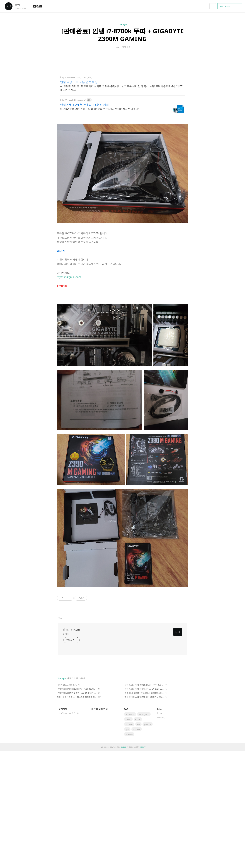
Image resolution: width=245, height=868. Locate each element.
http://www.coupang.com (73, 77)
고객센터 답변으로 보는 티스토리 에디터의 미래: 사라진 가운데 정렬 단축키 (77, 697)
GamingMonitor (145, 714)
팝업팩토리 (130, 714)
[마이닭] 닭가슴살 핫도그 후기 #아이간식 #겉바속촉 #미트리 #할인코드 (144, 697)
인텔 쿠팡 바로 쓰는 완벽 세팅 (79, 82)
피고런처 (129, 724)
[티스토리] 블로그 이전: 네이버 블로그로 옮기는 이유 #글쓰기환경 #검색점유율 (144, 693)
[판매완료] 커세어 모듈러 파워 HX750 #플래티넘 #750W (77, 689)
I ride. (66, 634)
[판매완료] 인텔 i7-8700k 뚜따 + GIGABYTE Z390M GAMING (122, 35)
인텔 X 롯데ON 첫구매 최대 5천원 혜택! (85, 105)
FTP (138, 724)
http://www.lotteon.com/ (73, 100)
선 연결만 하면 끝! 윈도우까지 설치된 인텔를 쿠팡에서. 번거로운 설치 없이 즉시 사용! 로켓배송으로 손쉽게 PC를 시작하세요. (121, 88)
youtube (148, 724)
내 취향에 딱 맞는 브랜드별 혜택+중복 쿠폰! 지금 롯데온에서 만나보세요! (101, 109)
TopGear (137, 729)
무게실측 (129, 734)
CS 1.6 (138, 719)
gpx (127, 729)
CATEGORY (230, 6)
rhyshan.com (71, 629)
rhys (19, 5)
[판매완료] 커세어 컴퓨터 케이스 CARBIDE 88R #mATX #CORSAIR (144, 689)
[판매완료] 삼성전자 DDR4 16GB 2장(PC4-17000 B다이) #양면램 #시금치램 (77, 693)
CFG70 (128, 719)
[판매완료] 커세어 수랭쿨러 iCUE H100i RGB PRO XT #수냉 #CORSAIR (144, 685)
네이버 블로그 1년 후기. (67, 685)
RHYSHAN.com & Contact (69, 713)
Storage (122, 24)
